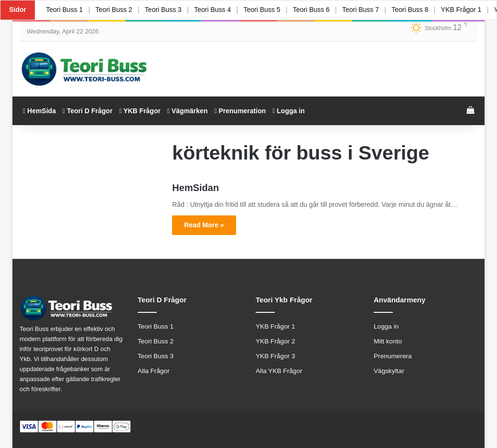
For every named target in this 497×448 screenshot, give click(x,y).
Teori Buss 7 (365, 10)
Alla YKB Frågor (279, 371)
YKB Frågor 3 (276, 356)
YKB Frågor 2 (276, 341)
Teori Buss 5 (265, 10)
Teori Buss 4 (215, 10)
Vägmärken (188, 111)
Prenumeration (240, 111)
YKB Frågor (140, 111)
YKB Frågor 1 (467, 10)
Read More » (204, 225)
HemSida (39, 111)
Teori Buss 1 (65, 10)
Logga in (288, 111)
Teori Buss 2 (114, 10)
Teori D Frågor (87, 111)
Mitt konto (388, 341)
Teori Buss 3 (165, 10)
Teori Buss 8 (415, 10)
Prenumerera (393, 356)
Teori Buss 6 (315, 10)
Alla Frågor (154, 371)
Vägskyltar (389, 371)
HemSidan (195, 188)
